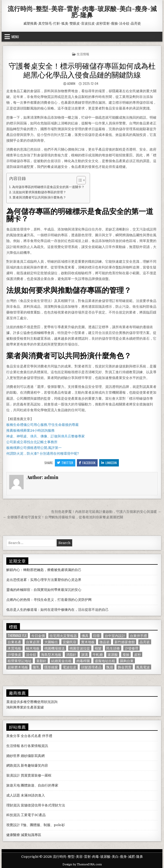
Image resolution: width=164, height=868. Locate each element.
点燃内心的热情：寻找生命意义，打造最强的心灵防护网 (49, 600)
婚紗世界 (13, 756)
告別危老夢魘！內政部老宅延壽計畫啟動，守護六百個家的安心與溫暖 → (106, 512)
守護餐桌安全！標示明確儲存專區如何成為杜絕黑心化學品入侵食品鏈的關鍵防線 (82, 70)
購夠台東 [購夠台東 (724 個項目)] (127, 661)
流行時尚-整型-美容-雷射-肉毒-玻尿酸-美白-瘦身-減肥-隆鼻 (82, 12)
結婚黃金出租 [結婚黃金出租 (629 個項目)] (61, 661)
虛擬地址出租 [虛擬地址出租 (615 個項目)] (105, 661)
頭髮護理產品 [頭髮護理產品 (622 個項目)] (91, 667)
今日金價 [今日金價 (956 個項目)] (38, 636)
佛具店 (66, 436)
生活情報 (83, 54)
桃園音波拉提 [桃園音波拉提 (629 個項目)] (80, 648)
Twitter (65, 463)
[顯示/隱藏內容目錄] (79, 180)
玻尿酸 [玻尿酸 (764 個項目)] (113, 654)
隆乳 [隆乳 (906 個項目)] (36, 667)
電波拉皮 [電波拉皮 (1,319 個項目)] (70, 667)
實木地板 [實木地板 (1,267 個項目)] (88, 642)
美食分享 (13, 736)
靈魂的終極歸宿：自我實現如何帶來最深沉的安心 (44, 590)
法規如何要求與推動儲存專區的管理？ (39, 192)
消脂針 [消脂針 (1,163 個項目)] (71, 654)
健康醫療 (13, 835)
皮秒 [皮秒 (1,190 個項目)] (137, 654)
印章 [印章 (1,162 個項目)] (97, 636)
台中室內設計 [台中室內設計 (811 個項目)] (115, 636)
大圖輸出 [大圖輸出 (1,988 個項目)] (51, 642)
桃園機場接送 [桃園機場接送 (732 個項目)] (55, 648)
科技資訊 (13, 815)
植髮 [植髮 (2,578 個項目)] (98, 648)
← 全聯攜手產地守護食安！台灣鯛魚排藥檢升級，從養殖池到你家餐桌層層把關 (63, 517)
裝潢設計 (13, 775)
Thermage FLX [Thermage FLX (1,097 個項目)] (17, 636)
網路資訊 (13, 765)
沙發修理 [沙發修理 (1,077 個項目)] (131, 648)
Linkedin (109, 463)
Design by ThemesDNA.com (82, 864)
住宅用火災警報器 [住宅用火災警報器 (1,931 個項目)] (63, 636)
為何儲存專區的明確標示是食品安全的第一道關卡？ (48, 187)
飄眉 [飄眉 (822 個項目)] (110, 667)
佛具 (34, 436)
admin (71, 83)
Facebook (87, 463)
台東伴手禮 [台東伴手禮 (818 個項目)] (138, 636)
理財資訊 (13, 805)
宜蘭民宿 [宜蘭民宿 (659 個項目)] (70, 642)
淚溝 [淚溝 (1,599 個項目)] (84, 654)
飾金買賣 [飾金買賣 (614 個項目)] (125, 667)
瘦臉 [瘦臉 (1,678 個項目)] (126, 654)
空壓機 (32, 702)
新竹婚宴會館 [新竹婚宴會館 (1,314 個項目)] (125, 642)
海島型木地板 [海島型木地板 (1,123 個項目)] (51, 654)
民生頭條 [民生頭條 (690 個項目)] (113, 648)
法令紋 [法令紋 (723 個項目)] (31, 654)
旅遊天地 (13, 785)
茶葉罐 (39, 707)
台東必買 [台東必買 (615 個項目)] (33, 642)
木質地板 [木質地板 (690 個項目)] (14, 648)
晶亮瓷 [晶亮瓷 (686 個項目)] (145, 642)
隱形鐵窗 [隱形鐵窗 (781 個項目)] (51, 667)
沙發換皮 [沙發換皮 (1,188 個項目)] (14, 654)
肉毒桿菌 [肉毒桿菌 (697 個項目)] (83, 661)
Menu (15, 37)
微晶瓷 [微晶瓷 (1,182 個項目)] (105, 642)
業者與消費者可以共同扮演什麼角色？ (39, 197)
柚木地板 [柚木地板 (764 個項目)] (33, 648)
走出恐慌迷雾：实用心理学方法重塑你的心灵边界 (44, 580)
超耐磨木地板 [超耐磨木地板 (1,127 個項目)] (18, 667)
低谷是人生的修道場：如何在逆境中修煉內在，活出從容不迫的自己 (57, 610)
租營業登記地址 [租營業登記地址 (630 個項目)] (20, 661)
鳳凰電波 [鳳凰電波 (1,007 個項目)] (143, 667)
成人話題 (13, 795)
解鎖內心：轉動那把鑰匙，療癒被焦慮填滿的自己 (44, 570)
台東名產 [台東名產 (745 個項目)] (14, 642)
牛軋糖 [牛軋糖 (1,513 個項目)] (98, 654)
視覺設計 (13, 825)
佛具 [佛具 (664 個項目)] (85, 636)
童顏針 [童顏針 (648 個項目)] (41, 661)
